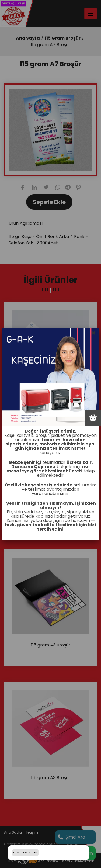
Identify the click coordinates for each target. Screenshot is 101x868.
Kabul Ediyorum (25, 853)
